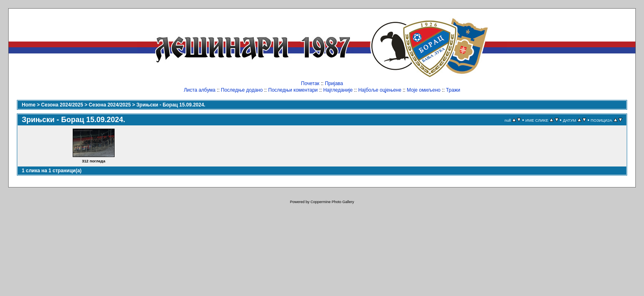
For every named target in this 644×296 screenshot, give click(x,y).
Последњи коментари (293, 90)
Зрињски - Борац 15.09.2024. (171, 105)
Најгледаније (338, 90)
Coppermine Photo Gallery (332, 202)
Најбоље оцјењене (380, 90)
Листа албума (199, 90)
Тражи (453, 90)
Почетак (310, 83)
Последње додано (242, 90)
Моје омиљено (424, 90)
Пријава (334, 83)
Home (29, 105)
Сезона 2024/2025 (62, 105)
